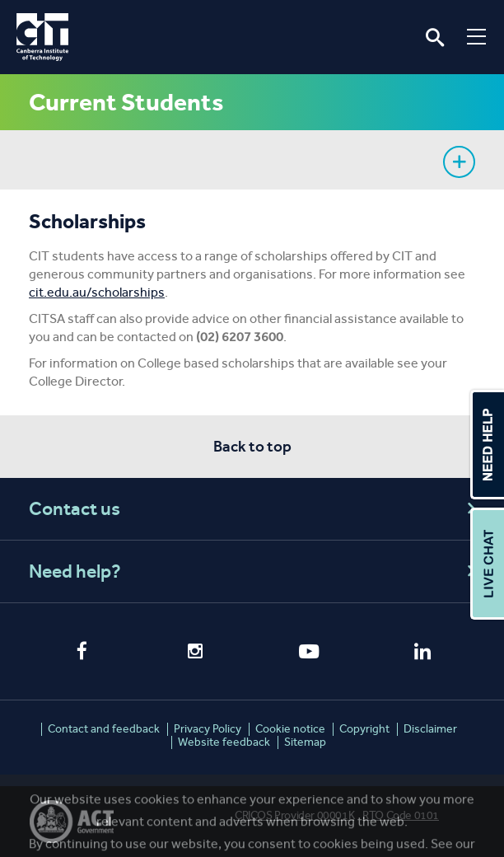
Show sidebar (459, 162)
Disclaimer (430, 729)
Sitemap (305, 742)
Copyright (364, 729)
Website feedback (224, 742)
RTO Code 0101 (401, 815)
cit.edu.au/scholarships (97, 292)
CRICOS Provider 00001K (294, 815)
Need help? (254, 571)
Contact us (254, 509)
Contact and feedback (104, 729)
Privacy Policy (208, 729)
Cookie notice (290, 729)
